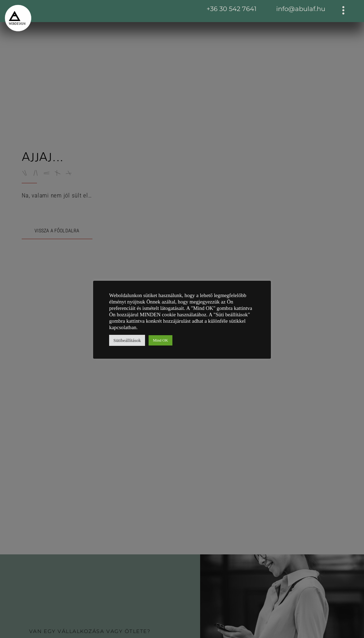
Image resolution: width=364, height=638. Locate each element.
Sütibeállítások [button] (127, 340)
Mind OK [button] (160, 340)
